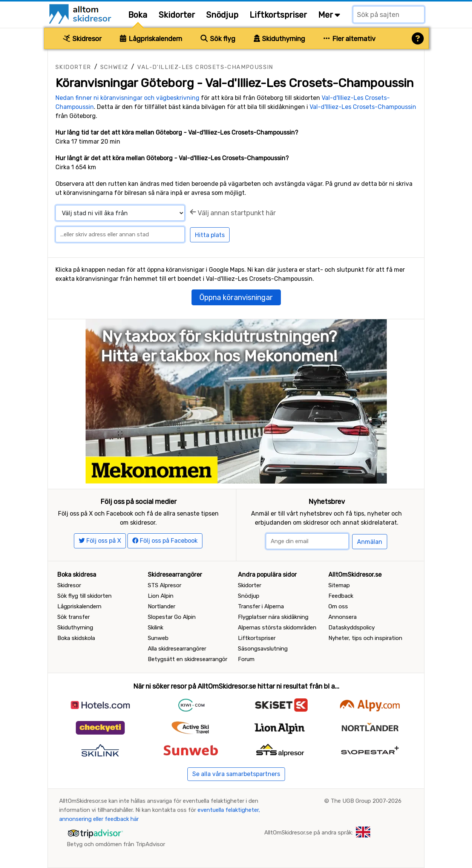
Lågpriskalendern (151, 39)
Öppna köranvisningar (236, 297)
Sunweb (158, 638)
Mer (329, 15)
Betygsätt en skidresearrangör (188, 659)
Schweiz (114, 67)
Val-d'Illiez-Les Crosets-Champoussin (205, 67)
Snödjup (222, 15)
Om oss (338, 606)
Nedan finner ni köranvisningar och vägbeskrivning (127, 98)
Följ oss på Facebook (165, 541)
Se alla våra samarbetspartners (236, 774)
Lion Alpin (161, 596)
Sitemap (339, 585)
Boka (138, 15)
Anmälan (370, 542)
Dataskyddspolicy (352, 628)
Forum (246, 659)
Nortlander (162, 606)
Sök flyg (218, 39)
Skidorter (177, 15)
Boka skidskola (76, 638)
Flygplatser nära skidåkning (273, 617)
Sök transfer (74, 617)
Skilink (156, 628)
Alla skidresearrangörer (177, 649)
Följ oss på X (100, 541)
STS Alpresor (165, 585)
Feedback (341, 596)
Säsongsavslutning (263, 649)
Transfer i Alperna (261, 606)
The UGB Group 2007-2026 (366, 801)
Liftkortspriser (278, 15)
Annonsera (343, 617)
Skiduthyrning (280, 39)
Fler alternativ (349, 39)
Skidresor (82, 39)
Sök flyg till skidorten (84, 596)
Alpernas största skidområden (277, 628)
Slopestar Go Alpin (172, 617)
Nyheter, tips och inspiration (365, 638)
